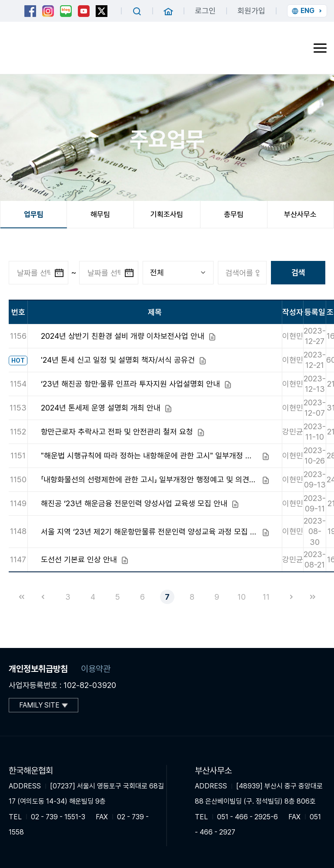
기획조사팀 (167, 214)
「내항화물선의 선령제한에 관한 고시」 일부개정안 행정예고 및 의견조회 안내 (149, 479)
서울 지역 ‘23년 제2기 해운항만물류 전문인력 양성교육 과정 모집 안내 (149, 532)
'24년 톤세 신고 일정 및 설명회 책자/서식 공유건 (118, 360)
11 (266, 597)
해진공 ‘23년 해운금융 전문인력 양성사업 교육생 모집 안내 (134, 503)
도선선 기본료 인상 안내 (79, 559)
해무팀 (100, 214)
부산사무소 (300, 214)
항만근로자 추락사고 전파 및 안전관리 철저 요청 (117, 432)
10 (242, 597)
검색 (298, 272)
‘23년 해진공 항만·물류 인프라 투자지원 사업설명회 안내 (130, 384)
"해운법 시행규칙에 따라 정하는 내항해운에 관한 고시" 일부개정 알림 (149, 456)
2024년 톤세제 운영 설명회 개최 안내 (101, 408)
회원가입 (251, 11)
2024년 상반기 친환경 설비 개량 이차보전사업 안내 (123, 336)
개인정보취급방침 (38, 669)
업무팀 (34, 214)
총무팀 (234, 214)
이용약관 (96, 669)
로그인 (205, 11)
